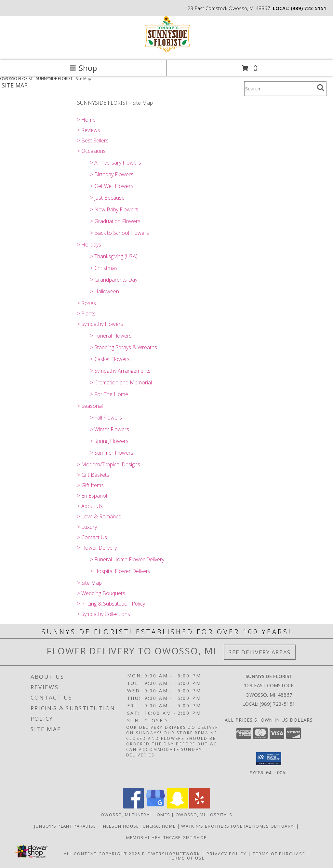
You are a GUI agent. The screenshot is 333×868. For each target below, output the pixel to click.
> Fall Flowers (106, 418)
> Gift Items (90, 485)
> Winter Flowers (110, 429)
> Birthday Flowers (112, 174)
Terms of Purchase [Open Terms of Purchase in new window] (279, 854)
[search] (321, 88)
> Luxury (87, 527)
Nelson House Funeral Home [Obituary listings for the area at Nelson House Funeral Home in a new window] (140, 826)
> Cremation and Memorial (121, 382)
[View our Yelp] (200, 807)
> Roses (87, 303)
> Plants (86, 314)
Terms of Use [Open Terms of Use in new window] (187, 858)
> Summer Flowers (112, 453)
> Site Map (89, 583)
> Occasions (91, 151)
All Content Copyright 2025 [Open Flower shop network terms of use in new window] (102, 854)
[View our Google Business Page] (155, 807)
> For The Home (109, 394)
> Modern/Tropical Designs (109, 464)
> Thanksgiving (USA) (114, 256)
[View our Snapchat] (178, 807)
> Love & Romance (99, 516)
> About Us (90, 506)
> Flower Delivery (97, 548)
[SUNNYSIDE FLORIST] (166, 51)
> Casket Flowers (110, 359)
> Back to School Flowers (120, 233)
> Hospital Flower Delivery (120, 571)
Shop (83, 68)
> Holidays (89, 245)
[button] (269, 759)
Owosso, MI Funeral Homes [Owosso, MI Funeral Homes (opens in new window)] (135, 815)
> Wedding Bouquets (101, 593)
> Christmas (104, 268)
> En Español (92, 496)
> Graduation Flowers (115, 221)
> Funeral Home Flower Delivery (127, 559)
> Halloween (105, 291)
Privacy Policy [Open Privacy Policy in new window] (226, 854)
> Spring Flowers (109, 441)
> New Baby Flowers (114, 209)
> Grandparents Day (114, 280)
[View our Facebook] (133, 807)
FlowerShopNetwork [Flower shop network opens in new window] (171, 854)
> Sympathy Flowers (100, 324)
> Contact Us (92, 537)
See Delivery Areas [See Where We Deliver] (260, 652)
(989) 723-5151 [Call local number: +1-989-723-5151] (309, 8)
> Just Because (107, 198)
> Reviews (89, 130)
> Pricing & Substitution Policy (111, 604)
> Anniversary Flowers (116, 163)
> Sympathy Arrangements (120, 371)
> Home (86, 120)
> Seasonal (90, 406)
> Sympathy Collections (104, 614)
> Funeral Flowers (111, 336)
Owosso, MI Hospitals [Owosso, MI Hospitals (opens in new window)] (204, 815)
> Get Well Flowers (112, 186)
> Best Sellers (93, 140)
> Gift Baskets (93, 475)
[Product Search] (279, 89)
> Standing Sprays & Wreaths (124, 347)
